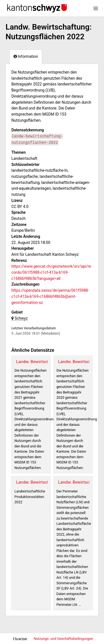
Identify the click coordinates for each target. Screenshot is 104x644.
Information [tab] (26, 56)
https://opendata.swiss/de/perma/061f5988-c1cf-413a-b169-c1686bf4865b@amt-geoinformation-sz (50, 296)
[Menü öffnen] (96, 8)
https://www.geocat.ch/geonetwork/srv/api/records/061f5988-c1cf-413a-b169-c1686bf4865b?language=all (51, 272)
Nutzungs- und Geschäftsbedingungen (63, 639)
